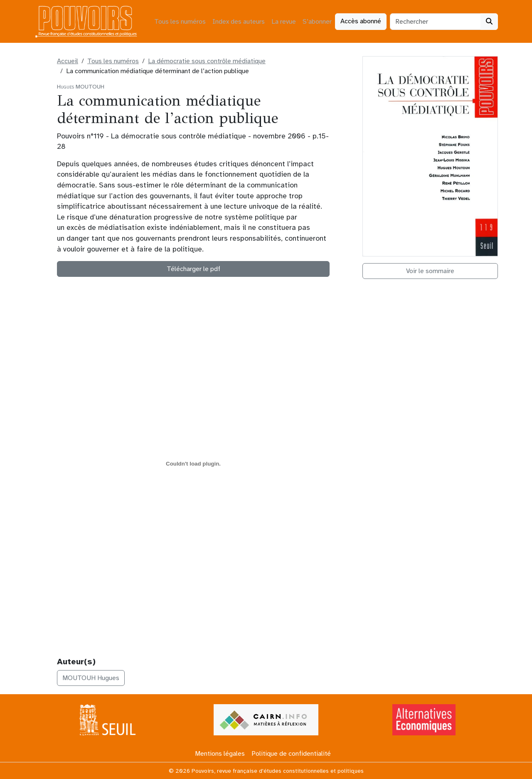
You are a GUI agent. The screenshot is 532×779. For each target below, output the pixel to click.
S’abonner (317, 22)
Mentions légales (220, 754)
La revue (284, 22)
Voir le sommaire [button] (430, 271)
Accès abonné (361, 21)
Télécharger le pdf (193, 269)
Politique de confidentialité (291, 754)
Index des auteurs (239, 22)
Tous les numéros (180, 22)
